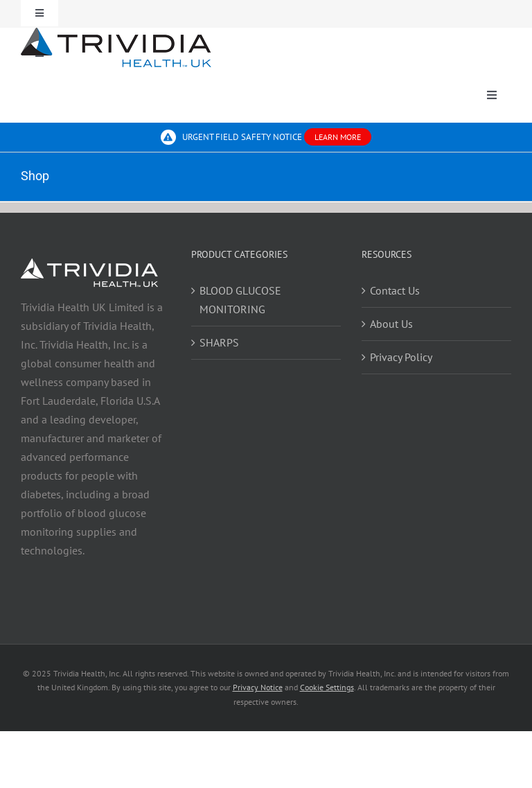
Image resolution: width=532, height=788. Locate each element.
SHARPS (219, 342)
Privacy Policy (401, 357)
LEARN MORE (338, 137)
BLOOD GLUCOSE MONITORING (240, 300)
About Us (391, 324)
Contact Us (395, 290)
